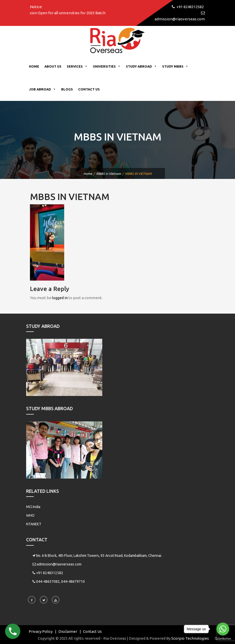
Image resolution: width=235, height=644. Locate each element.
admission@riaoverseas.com (59, 564)
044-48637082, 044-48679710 (60, 581)
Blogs (67, 89)
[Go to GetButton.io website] (223, 639)
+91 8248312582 (50, 573)
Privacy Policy (41, 631)
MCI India (33, 507)
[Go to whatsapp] (223, 629)
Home (34, 66)
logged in (60, 298)
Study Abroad (141, 66)
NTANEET (34, 524)
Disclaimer (68, 631)
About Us (53, 66)
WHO (30, 515)
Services (77, 66)
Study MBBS (175, 66)
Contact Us (89, 89)
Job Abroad (42, 89)
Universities (107, 66)
